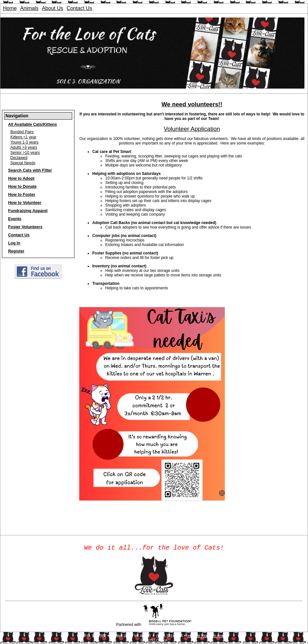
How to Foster (22, 195)
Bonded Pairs (22, 132)
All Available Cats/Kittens (33, 124)
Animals (29, 8)
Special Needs (23, 163)
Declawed (19, 158)
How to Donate (22, 187)
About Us (53, 8)
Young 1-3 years (24, 142)
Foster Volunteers (25, 227)
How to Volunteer (25, 203)
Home (10, 8)
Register (16, 251)
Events (15, 219)
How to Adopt (21, 178)
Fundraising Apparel (28, 211)
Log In (14, 243)
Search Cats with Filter (30, 170)
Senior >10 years (25, 153)
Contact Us (79, 8)
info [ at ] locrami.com (206, 637)
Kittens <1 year (23, 137)
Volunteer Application (192, 129)
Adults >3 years (24, 147)
